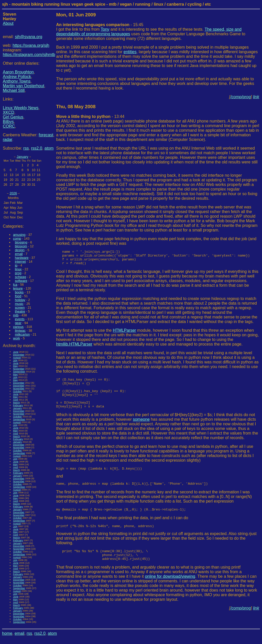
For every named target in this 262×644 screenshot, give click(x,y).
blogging (21, 242)
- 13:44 (90, 116)
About (8, 23)
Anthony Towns (17, 81)
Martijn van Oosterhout (24, 86)
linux (18, 269)
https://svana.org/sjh (31, 45)
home (7, 633)
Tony (105, 29)
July (15, 360)
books (19, 292)
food (18, 296)
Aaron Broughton (18, 72)
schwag (20, 277)
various (18, 327)
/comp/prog (241, 97)
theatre (20, 311)
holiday (20, 300)
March (17, 402)
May (15, 366)
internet (20, 262)
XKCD (8, 112)
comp (17, 238)
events (20, 319)
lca (15, 285)
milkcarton (22, 334)
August (17, 357)
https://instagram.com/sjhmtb (29, 55)
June (16, 352)
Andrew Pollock (17, 77)
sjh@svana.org (29, 37)
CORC (9, 126)
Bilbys (8, 122)
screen (20, 308)
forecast (46, 135)
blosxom (21, 246)
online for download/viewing (170, 591)
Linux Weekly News (21, 108)
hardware (22, 258)
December (19, 355)
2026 (13, 193)
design (20, 250)
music (19, 304)
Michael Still (14, 90)
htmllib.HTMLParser (74, 347)
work (17, 338)
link (256, 97)
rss (26, 148)
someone (141, 429)
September (19, 371)
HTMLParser (124, 333)
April (15, 400)
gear (18, 323)
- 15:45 (100, 25)
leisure (18, 288)
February (18, 405)
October (17, 391)
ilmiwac (20, 331)
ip (16, 265)
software (21, 281)
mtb (16, 315)
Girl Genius (13, 117)
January (23, 157)
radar (7, 140)
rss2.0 (37, 148)
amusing (19, 235)
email (19, 254)
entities (130, 52)
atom (49, 148)
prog (18, 273)
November (19, 369)
